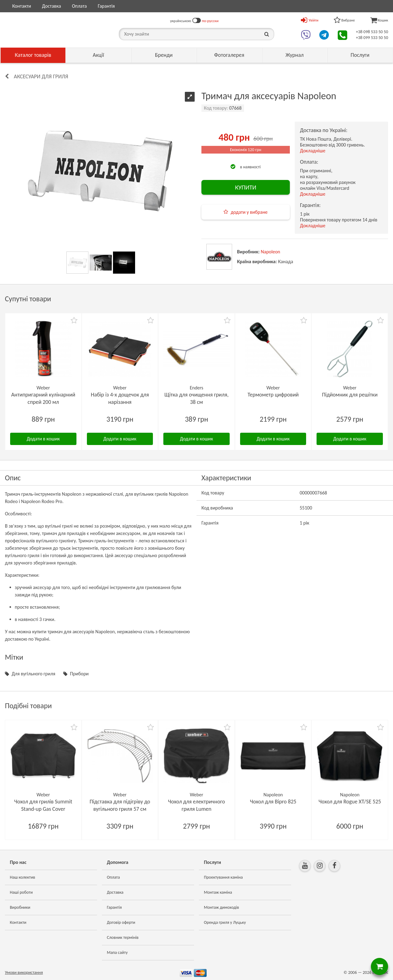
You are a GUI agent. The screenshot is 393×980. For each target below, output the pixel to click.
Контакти (22, 6)
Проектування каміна (223, 877)
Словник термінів (123, 937)
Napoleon (270, 252)
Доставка (52, 6)
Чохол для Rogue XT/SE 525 (350, 802)
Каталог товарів (33, 55)
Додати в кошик (43, 439)
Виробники (20, 907)
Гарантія (106, 6)
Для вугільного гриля (33, 674)
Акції (98, 55)
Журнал (295, 55)
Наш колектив (23, 877)
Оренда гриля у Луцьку (225, 922)
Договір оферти (121, 922)
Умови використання (24, 972)
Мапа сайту (117, 953)
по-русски (210, 21)
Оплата (79, 6)
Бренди (164, 55)
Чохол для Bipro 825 (273, 802)
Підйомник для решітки (350, 395)
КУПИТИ (245, 187)
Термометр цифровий (273, 395)
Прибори (79, 674)
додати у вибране (249, 212)
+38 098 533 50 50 (372, 32)
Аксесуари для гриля (41, 76)
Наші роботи (21, 892)
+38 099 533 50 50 (372, 38)
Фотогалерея (229, 55)
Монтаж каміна (218, 892)
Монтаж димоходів (221, 907)
